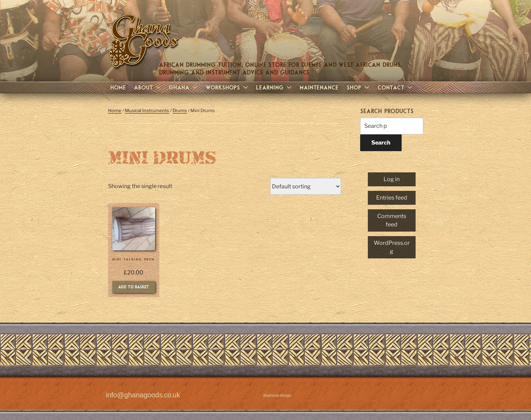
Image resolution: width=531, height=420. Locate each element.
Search (381, 143)
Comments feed (392, 220)
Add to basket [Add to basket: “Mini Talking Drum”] (134, 287)
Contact (396, 87)
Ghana (184, 87)
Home (118, 87)
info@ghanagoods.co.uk (143, 395)
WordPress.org (392, 247)
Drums (180, 110)
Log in (392, 179)
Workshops (228, 87)
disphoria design (277, 395)
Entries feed (392, 198)
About (148, 87)
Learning (275, 87)
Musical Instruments (147, 110)
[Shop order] (306, 186)
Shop (359, 87)
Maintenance (319, 87)
